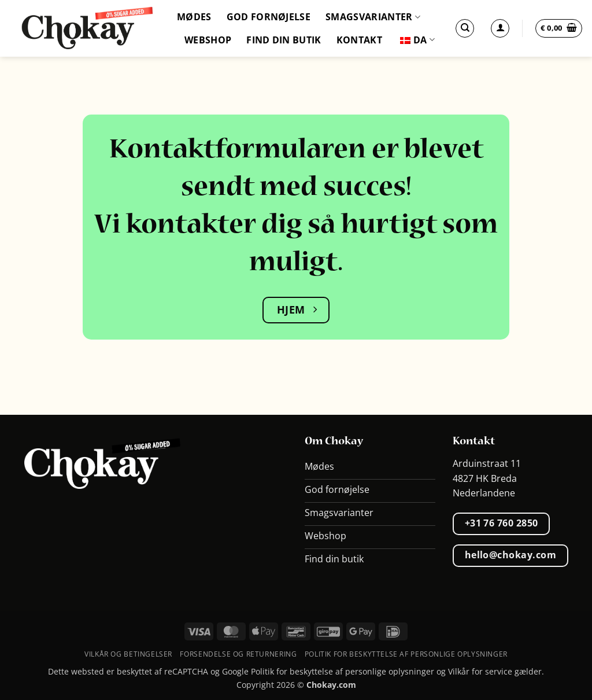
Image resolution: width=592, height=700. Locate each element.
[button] (559, 28)
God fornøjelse (269, 17)
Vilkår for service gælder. (496, 671)
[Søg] (465, 28)
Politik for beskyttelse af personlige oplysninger (406, 654)
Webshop (208, 40)
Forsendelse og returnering (238, 654)
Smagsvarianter (373, 17)
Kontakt (359, 40)
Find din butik (284, 40)
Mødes (194, 17)
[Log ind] (500, 28)
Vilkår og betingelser (128, 654)
